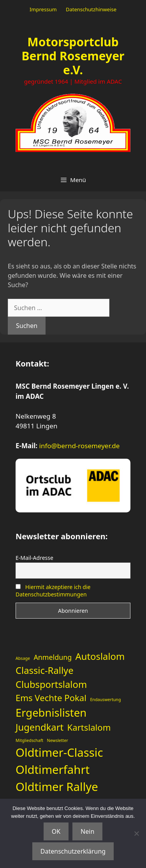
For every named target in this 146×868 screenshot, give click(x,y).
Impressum (43, 9)
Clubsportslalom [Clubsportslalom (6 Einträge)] (51, 684)
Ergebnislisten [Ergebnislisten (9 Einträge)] (51, 713)
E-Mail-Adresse (34, 558)
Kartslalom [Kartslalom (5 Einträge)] (89, 727)
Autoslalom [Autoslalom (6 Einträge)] (100, 656)
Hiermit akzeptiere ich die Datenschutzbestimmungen (53, 591)
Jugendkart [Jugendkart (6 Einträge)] (40, 727)
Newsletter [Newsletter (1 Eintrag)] (58, 740)
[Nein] (136, 833)
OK (56, 831)
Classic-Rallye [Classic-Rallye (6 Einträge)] (45, 670)
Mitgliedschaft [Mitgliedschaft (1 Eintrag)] (29, 740)
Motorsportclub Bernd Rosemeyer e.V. (73, 56)
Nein (87, 831)
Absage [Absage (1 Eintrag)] (23, 658)
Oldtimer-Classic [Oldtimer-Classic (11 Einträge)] (59, 752)
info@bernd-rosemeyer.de (80, 446)
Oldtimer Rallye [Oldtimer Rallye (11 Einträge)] (57, 787)
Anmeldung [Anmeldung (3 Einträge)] (53, 657)
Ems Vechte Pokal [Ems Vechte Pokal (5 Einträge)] (51, 698)
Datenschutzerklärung (73, 851)
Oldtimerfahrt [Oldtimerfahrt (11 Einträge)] (53, 770)
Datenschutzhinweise (91, 9)
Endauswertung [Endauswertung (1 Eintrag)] (105, 700)
